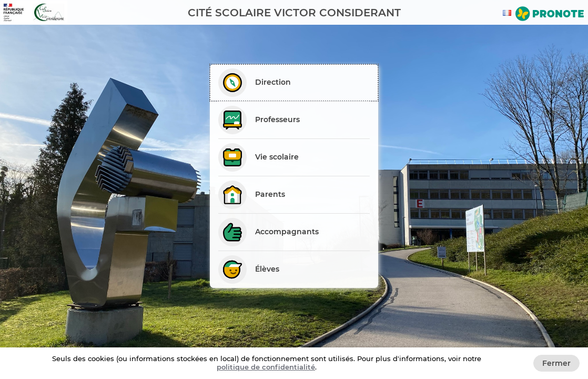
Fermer (556, 363)
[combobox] (509, 13)
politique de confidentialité (266, 367)
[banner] (294, 12)
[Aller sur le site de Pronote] (550, 15)
